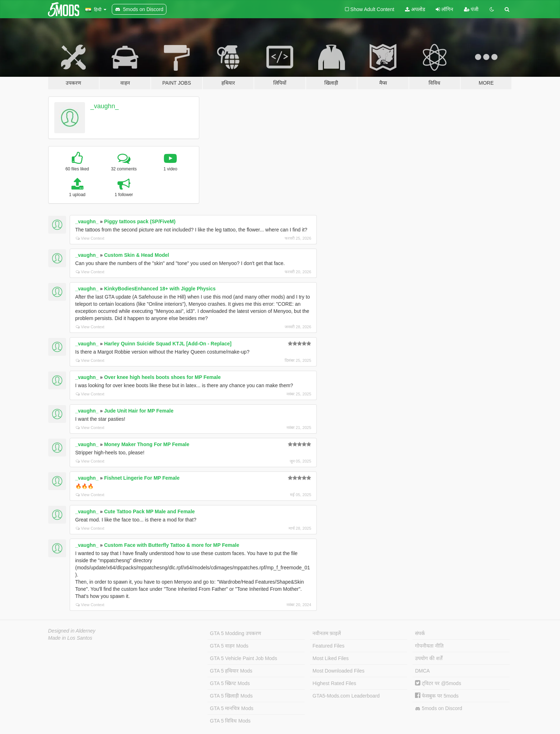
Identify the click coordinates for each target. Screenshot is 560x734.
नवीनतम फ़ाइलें (327, 633)
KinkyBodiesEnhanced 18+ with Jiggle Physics (160, 289)
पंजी (471, 9)
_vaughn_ (104, 106)
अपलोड (415, 9)
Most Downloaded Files (339, 671)
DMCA (422, 671)
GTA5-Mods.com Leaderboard (346, 696)
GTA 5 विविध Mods (230, 721)
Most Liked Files (331, 658)
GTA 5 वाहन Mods (229, 646)
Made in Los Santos (70, 638)
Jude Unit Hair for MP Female (139, 411)
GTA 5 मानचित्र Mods (232, 708)
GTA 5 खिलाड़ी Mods (231, 696)
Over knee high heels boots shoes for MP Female (162, 377)
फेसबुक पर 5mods (437, 696)
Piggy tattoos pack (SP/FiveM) (140, 221)
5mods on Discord (439, 708)
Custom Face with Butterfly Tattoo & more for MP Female (171, 545)
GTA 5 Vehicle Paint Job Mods (244, 658)
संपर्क (420, 633)
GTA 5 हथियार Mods (231, 671)
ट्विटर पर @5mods (438, 683)
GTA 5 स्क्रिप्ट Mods (230, 683)
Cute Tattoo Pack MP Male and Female (149, 511)
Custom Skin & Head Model (136, 255)
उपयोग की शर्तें (429, 658)
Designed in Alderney (72, 631)
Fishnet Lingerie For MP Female (142, 478)
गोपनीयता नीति (429, 646)
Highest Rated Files (334, 683)
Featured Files (328, 646)
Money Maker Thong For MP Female (147, 444)
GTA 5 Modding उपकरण (236, 633)
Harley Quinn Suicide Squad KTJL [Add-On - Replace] (168, 344)
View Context (90, 238)
